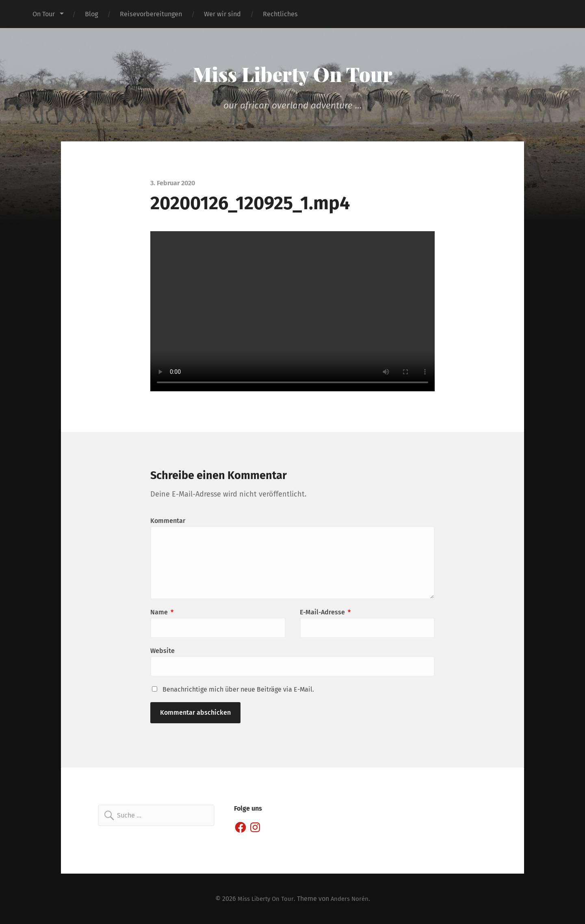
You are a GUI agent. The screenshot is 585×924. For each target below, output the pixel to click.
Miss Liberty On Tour (293, 73)
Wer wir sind (222, 14)
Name (162, 612)
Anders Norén (352, 899)
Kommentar (168, 521)
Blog (91, 14)
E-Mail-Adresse (325, 612)
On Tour (44, 14)
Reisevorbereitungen (151, 14)
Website (162, 651)
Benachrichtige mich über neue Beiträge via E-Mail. (238, 689)
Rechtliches (280, 14)
